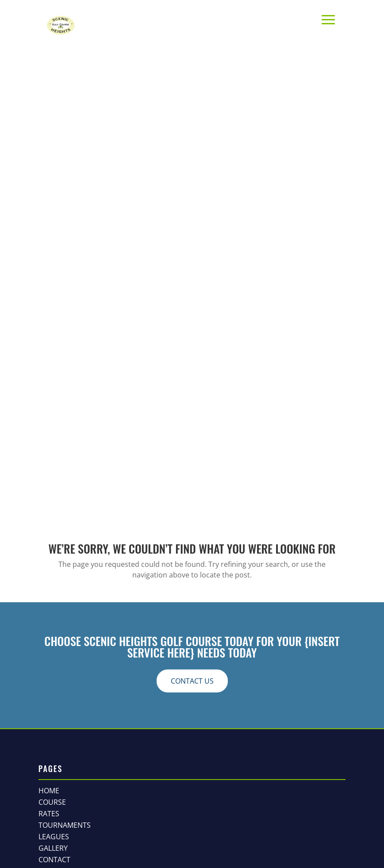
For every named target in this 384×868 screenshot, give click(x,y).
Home (49, 791)
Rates (49, 814)
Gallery (53, 848)
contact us (192, 681)
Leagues (54, 837)
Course (52, 802)
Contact (54, 860)
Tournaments (65, 825)
